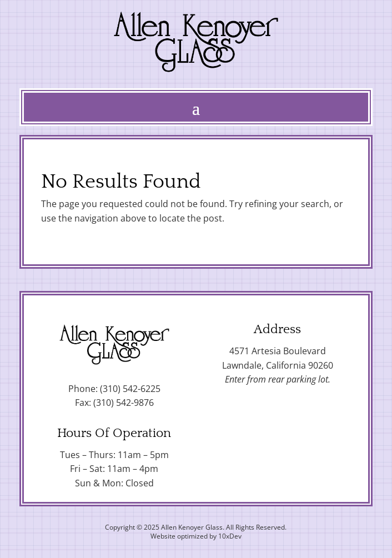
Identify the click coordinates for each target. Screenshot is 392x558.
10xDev (230, 536)
